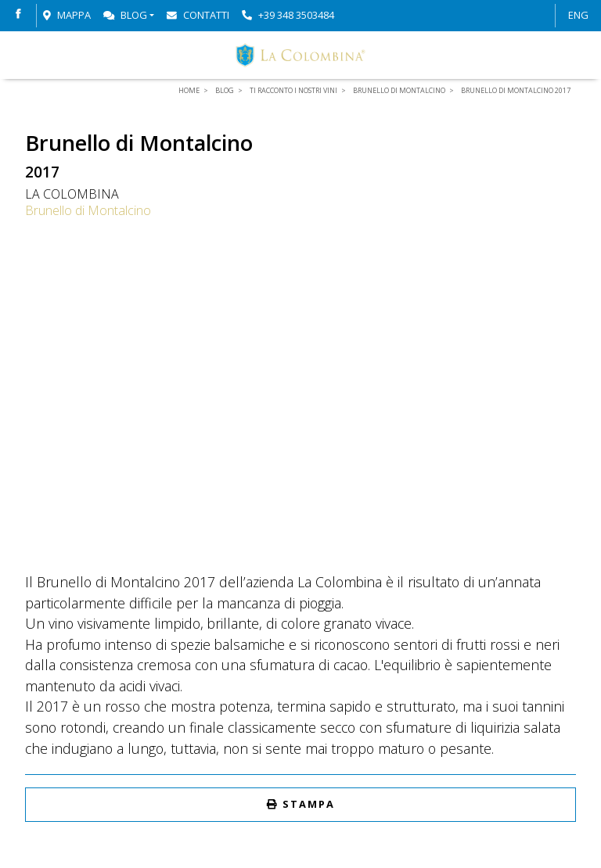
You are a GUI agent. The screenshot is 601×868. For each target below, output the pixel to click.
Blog (125, 15)
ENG (578, 15)
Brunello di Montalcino (88, 210)
